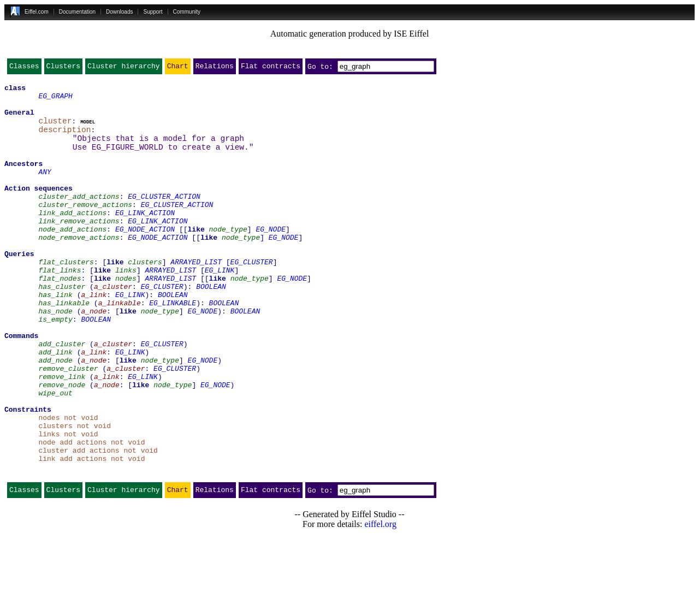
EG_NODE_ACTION (145, 258)
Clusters (63, 68)
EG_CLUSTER (252, 297)
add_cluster (62, 395)
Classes (24, 68)
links (126, 307)
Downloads (119, 12)
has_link (55, 336)
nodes (126, 317)
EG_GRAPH (55, 100)
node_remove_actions (79, 268)
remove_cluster (68, 425)
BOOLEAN (211, 327)
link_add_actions (72, 238)
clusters (145, 297)
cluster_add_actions (79, 218)
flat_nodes (60, 317)
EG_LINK (220, 307)
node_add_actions (72, 258)
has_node (55, 356)
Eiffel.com (37, 12)
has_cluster (62, 327)
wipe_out (55, 454)
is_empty (55, 366)
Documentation (77, 12)
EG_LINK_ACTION (145, 238)
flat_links (60, 307)
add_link (55, 405)
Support (153, 12)
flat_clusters (66, 297)
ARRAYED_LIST (196, 297)
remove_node (62, 445)
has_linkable (64, 346)
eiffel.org (380, 602)
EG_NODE (271, 258)
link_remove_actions (79, 248)
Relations (215, 68)
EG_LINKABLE (173, 346)
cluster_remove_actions (85, 228)
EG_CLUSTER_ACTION (164, 218)
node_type (228, 258)
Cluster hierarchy (124, 68)
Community (187, 12)
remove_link (62, 435)
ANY (45, 189)
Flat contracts (271, 68)
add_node (55, 415)
